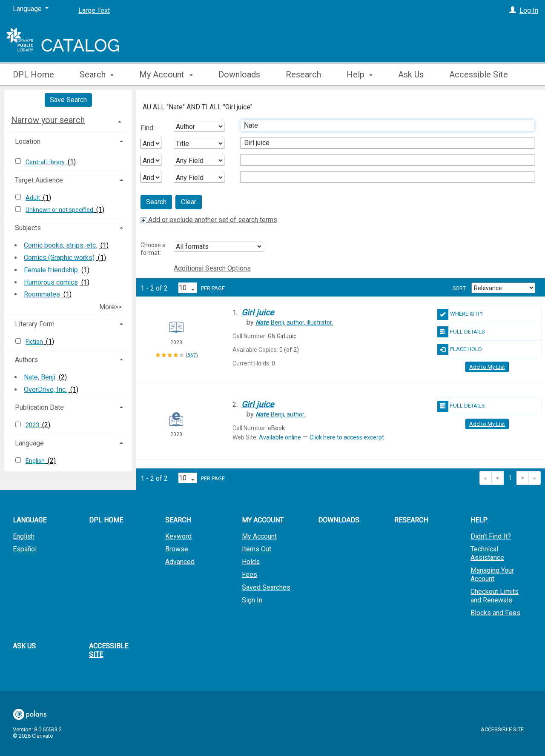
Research (303, 74)
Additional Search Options (212, 268)
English (36, 461)
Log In (529, 10)
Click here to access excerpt (347, 437)
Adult (33, 198)
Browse (177, 549)
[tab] (68, 120)
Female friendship (51, 270)
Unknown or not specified (60, 210)
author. (280, 414)
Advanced (180, 562)
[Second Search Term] (383, 143)
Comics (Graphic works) (59, 258)
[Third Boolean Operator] (151, 178)
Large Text (94, 10)
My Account (259, 536)
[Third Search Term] (383, 160)
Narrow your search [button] (48, 120)
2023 (33, 425)
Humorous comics (51, 282)
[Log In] (513, 10)
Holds (251, 562)
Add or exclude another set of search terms (209, 220)
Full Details (461, 332)
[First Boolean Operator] (151, 144)
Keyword (178, 536)
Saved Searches (266, 587)
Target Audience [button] (39, 180)
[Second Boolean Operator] (151, 161)
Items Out (257, 549)
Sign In (252, 600)
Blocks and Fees (495, 613)
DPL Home (33, 74)
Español (25, 549)
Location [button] (28, 141)
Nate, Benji (40, 377)
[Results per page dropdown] (188, 288)
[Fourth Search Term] (383, 177)
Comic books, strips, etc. (60, 245)
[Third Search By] (199, 161)
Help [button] (360, 74)
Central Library (46, 162)
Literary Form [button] (35, 324)
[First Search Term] (383, 126)
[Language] (31, 9)
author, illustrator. (294, 322)
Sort (459, 288)
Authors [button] (26, 360)
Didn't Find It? (491, 536)
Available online (280, 437)
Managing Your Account (492, 575)
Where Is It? (460, 314)
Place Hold (460, 349)
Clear (189, 202)
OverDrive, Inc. (45, 389)
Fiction (35, 342)
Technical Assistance (487, 553)
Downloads (239, 74)
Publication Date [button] (39, 407)
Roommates (42, 294)
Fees (250, 575)
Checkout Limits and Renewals (495, 596)
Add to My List (487, 367)
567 (192, 355)
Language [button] (29, 443)
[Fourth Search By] (199, 178)
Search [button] (97, 74)
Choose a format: (153, 249)
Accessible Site (479, 74)
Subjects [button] (28, 228)
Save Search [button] (68, 100)
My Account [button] (166, 74)
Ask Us (411, 74)
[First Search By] (199, 127)
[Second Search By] (199, 144)
